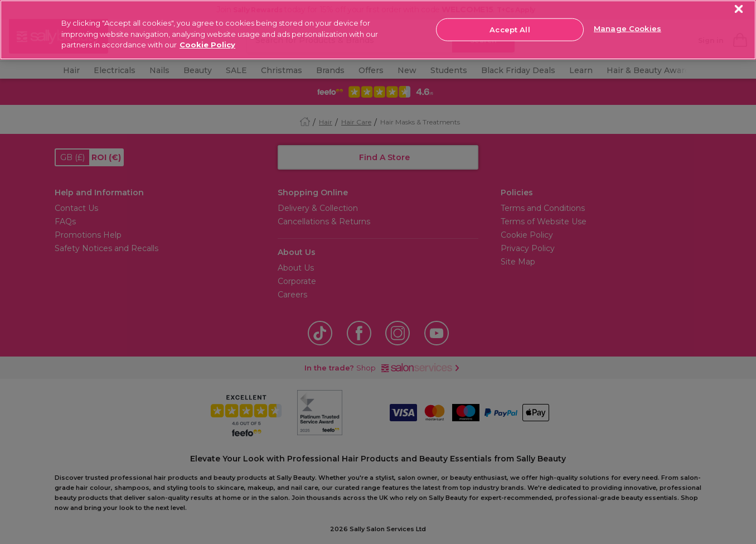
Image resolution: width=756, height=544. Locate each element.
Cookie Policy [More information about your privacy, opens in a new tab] (207, 45)
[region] (378, 30)
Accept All (510, 29)
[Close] (739, 9)
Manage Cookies (627, 28)
